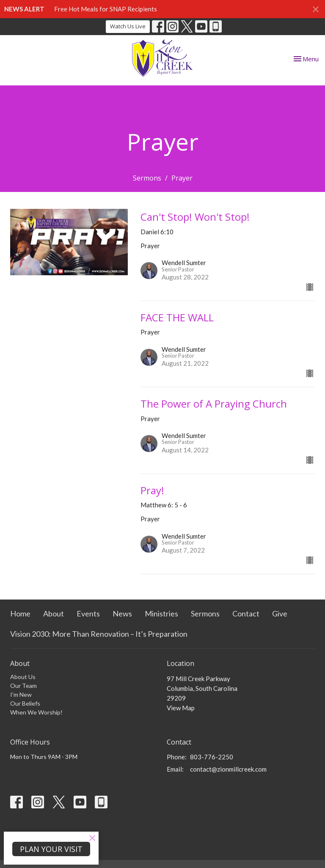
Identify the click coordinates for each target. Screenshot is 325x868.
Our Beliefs (25, 703)
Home (20, 613)
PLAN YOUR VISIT (51, 849)
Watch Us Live (128, 26)
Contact (246, 613)
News (122, 613)
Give (280, 613)
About (54, 613)
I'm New (21, 694)
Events (88, 613)
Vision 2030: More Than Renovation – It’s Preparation (99, 634)
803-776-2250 (212, 757)
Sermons (147, 178)
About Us (23, 677)
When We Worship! (36, 712)
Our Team (23, 686)
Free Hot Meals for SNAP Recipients (106, 9)
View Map (181, 708)
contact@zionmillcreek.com (228, 769)
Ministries (161, 613)
